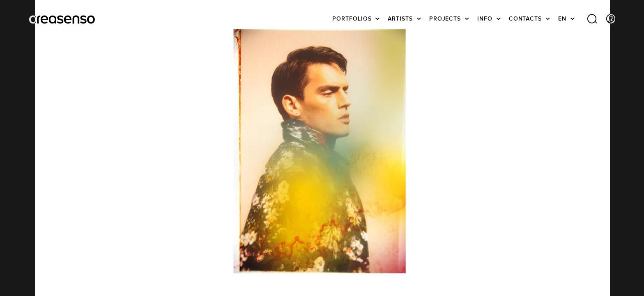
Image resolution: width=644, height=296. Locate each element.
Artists (400, 18)
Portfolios (352, 18)
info (485, 18)
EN (562, 18)
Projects (445, 18)
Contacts (525, 18)
